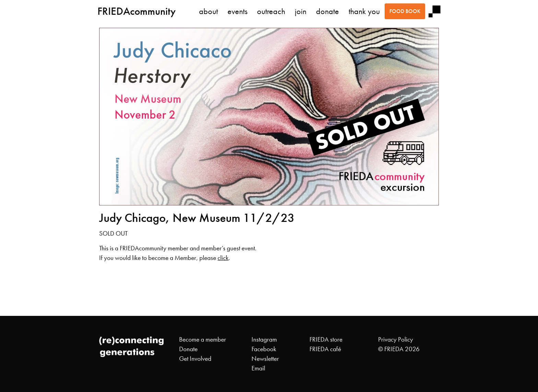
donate (328, 11)
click (223, 258)
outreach (271, 11)
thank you (364, 11)
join (301, 11)
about (208, 11)
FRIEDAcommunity (137, 11)
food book (405, 11)
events (237, 11)
